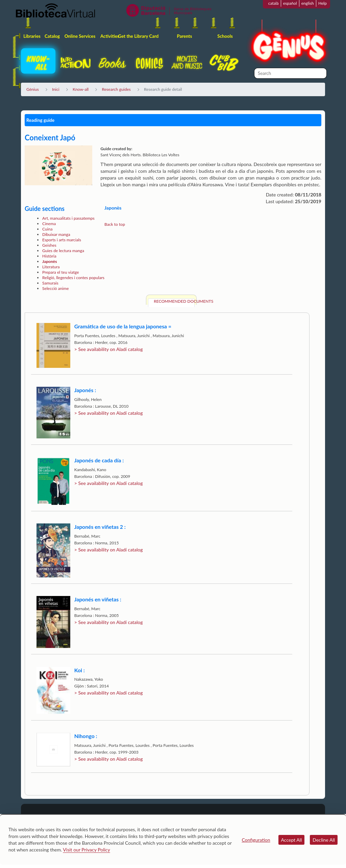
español (290, 3)
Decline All (324, 840)
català (274, 3)
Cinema (49, 224)
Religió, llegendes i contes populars (73, 278)
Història (49, 256)
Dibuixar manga (56, 234)
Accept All (292, 840)
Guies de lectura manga (63, 251)
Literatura (51, 267)
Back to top (115, 224)
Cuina (47, 229)
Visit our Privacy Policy (86, 850)
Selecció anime (55, 288)
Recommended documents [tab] (174, 301)
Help (323, 3)
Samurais (50, 283)
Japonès (50, 261)
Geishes (49, 245)
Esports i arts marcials (62, 240)
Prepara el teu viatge (60, 272)
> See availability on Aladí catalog (109, 349)
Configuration (256, 840)
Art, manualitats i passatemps (68, 218)
